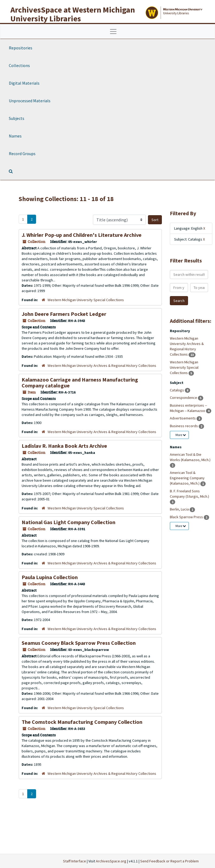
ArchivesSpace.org (111, 861)
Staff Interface (75, 861)
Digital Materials (24, 83)
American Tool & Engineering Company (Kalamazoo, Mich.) (187, 478)
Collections (19, 65)
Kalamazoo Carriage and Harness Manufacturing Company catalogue (80, 382)
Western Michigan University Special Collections (86, 300)
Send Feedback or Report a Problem (169, 861)
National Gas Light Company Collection (69, 522)
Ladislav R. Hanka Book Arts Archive (64, 446)
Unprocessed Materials (30, 101)
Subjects (17, 118)
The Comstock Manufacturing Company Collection (82, 722)
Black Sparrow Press (187, 517)
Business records (184, 426)
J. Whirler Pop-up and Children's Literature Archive (82, 235)
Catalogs (177, 390)
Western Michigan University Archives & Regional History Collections (102, 366)
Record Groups (22, 154)
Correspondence (184, 398)
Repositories (21, 48)
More (181, 435)
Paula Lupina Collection (50, 577)
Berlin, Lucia (180, 509)
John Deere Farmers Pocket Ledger (64, 314)
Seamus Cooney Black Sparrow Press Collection (79, 643)
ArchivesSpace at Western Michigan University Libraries (73, 14)
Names (15, 136)
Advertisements (183, 418)
